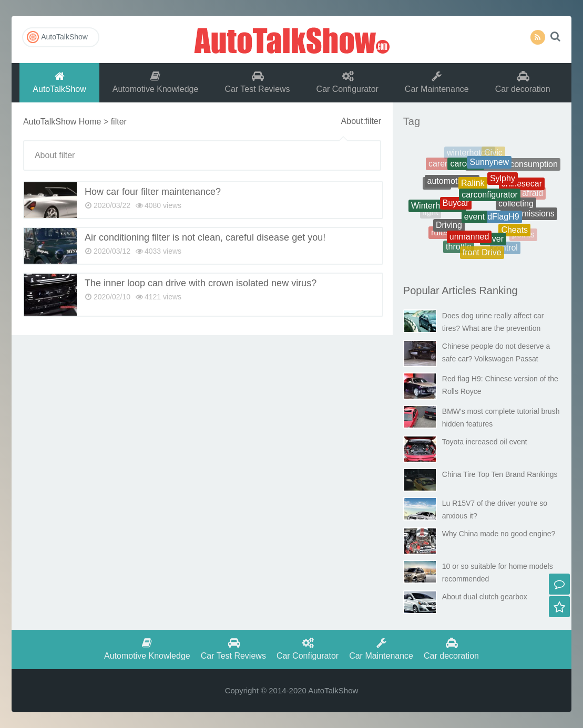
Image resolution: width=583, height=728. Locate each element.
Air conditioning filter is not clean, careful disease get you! (205, 237)
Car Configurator (347, 82)
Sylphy (503, 184)
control (505, 249)
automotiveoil (452, 186)
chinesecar (522, 187)
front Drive (482, 254)
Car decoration (523, 82)
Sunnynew (489, 166)
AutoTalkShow (292, 39)
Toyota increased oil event (485, 442)
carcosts (466, 167)
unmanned (469, 240)
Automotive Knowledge (156, 82)
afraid (533, 194)
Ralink (473, 189)
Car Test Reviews (257, 82)
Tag (412, 121)
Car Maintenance (437, 82)
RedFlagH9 (498, 222)
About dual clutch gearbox (485, 597)
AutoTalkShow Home (62, 122)
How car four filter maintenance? (153, 192)
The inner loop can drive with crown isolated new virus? (201, 283)
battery (525, 173)
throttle (459, 249)
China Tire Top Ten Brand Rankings (500, 474)
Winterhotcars (437, 208)
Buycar (456, 208)
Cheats (514, 233)
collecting (516, 208)
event (474, 222)
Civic (493, 155)
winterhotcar (470, 154)
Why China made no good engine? (499, 534)
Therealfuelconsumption (513, 167)
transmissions (529, 216)
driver (493, 242)
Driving (449, 228)
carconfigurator (490, 201)
